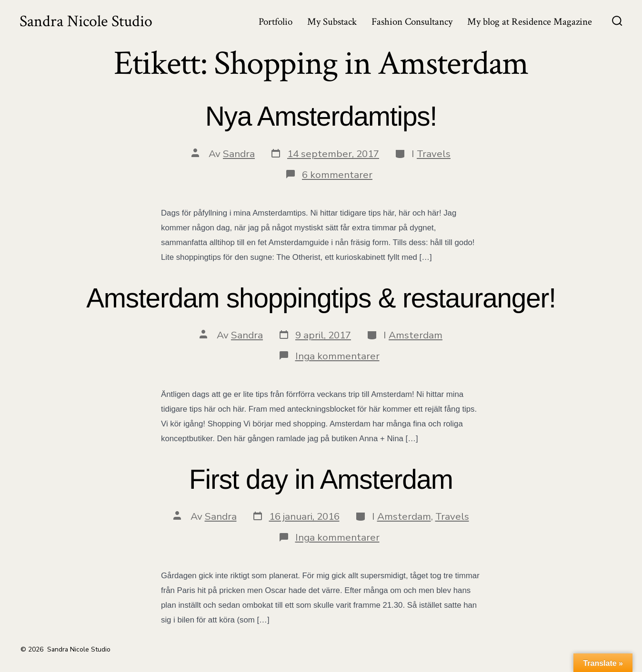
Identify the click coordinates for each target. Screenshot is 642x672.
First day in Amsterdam (321, 479)
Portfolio (276, 22)
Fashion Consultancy (412, 22)
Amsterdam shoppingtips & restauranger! (321, 298)
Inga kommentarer (337, 356)
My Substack (332, 22)
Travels (434, 154)
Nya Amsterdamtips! (321, 116)
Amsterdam (416, 335)
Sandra (239, 154)
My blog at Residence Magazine (530, 22)
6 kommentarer (337, 175)
